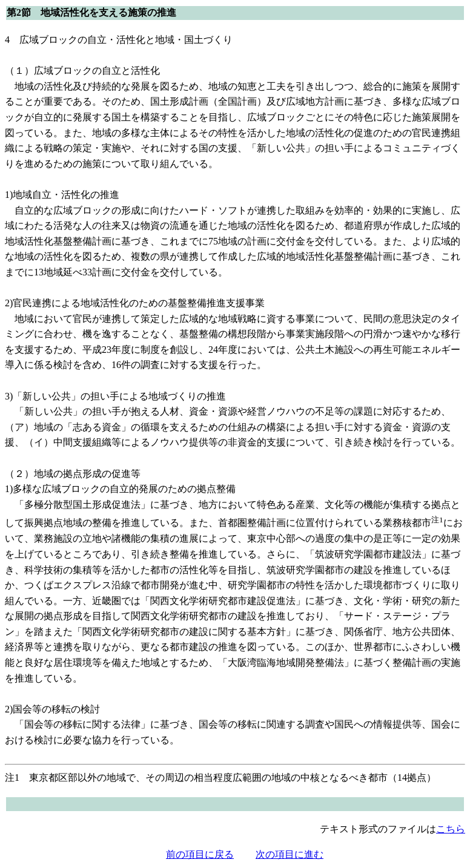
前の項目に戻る (200, 854)
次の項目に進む (290, 854)
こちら (451, 829)
